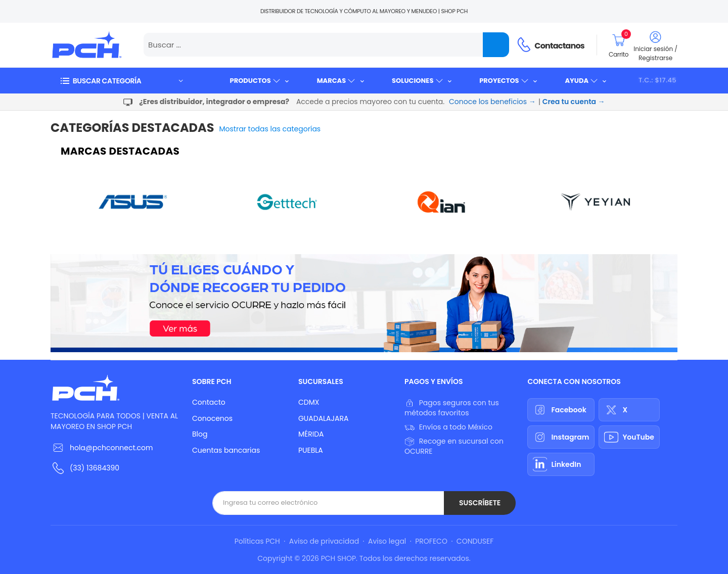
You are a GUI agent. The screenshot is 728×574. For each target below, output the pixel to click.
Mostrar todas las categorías (270, 129)
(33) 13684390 (95, 468)
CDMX (309, 402)
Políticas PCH (257, 541)
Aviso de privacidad (324, 541)
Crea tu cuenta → (574, 102)
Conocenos (212, 418)
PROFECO (431, 541)
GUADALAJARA (323, 418)
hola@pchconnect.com (111, 448)
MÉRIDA (311, 434)
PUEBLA (311, 450)
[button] (121, 81)
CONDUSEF (475, 541)
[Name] (496, 45)
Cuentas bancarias (226, 450)
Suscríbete (480, 503)
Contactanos (559, 46)
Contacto (209, 402)
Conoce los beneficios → (492, 102)
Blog (200, 434)
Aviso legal (387, 541)
